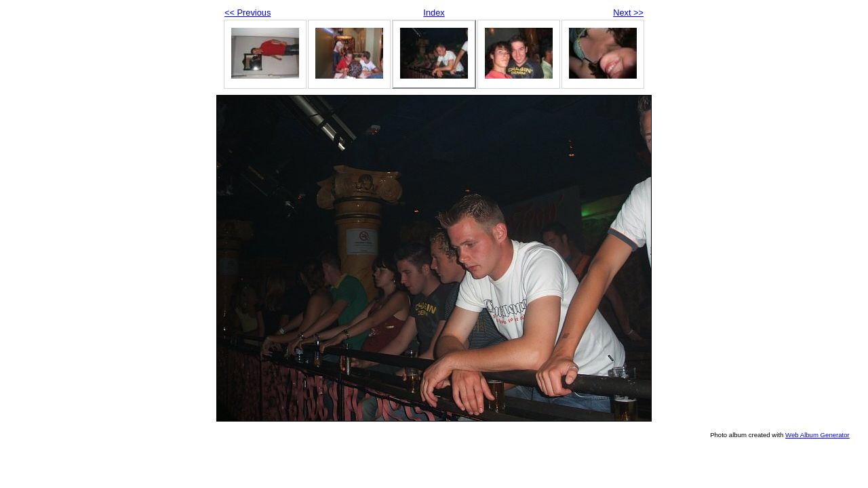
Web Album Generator (817, 435)
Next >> (628, 13)
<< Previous (248, 13)
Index (434, 13)
